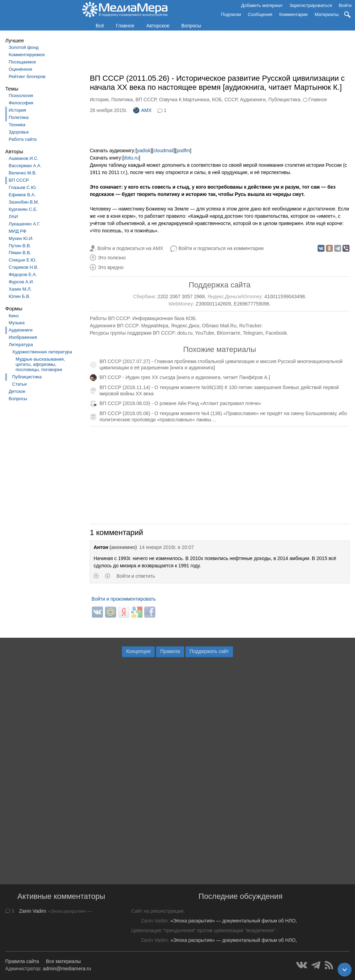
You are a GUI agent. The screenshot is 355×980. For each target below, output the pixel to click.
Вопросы (191, 26)
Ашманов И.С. (24, 158)
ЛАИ (13, 217)
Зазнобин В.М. (24, 202)
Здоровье (19, 132)
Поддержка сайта (219, 285)
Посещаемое (22, 62)
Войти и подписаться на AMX (130, 248)
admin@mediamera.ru (67, 969)
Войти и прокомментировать (124, 599)
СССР (231, 100)
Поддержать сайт (209, 651)
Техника (17, 125)
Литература (21, 345)
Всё (100, 26)
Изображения (23, 337)
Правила (170, 651)
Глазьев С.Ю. (23, 187)
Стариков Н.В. (24, 267)
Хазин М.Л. (20, 289)
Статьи (19, 384)
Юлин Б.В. (20, 296)
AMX (142, 110)
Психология (21, 96)
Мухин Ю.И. (21, 238)
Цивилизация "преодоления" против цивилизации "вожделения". (204, 930)
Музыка (17, 323)
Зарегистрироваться (311, 5)
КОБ (217, 100)
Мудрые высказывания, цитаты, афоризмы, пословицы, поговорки (40, 364)
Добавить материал (262, 5)
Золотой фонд (24, 47)
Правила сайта (22, 961)
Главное (125, 26)
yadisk (144, 151)
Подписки (231, 14)
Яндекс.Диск (185, 326)
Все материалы (63, 961)
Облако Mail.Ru (219, 326)
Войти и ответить (136, 576)
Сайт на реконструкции (157, 911)
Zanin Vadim (33, 911)
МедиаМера (155, 326)
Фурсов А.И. (21, 282)
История (17, 110)
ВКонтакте (228, 333)
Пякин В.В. (20, 253)
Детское (17, 391)
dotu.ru (131, 158)
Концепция (138, 651)
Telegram (253, 333)
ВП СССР (19, 180)
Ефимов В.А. (22, 195)
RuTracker (250, 326)
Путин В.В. (20, 246)
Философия (21, 103)
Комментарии (294, 14)
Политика (19, 117)
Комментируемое (27, 55)
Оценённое (20, 69)
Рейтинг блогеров (27, 76)
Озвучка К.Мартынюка (184, 100)
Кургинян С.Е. (23, 209)
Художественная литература (42, 352)
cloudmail (163, 151)
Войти (345, 5)
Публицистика (27, 377)
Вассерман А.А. (25, 166)
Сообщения (260, 14)
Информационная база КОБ (164, 318)
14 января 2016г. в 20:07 (167, 547)
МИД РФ (18, 231)
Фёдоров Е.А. (23, 274)
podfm (183, 151)
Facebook (276, 333)
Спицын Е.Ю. (23, 260)
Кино (14, 316)
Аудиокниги (21, 330)
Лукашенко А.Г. (24, 224)
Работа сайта (23, 139)
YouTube (205, 333)
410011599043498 (284, 296)
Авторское (158, 26)
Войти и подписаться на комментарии (221, 248)
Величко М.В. (23, 173)
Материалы (327, 14)
